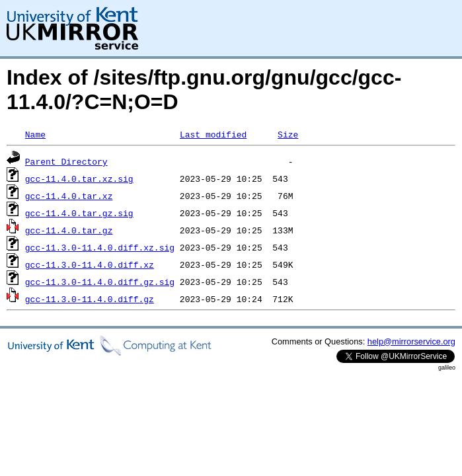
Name (35, 134)
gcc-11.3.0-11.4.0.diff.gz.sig (100, 282)
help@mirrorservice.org (411, 341)
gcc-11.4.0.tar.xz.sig (79, 178)
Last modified (213, 134)
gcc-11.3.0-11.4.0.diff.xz (90, 264)
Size (288, 134)
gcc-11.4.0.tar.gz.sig (79, 213)
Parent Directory (66, 161)
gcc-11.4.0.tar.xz (69, 196)
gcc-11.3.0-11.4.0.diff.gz (90, 299)
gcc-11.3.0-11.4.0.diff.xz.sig (100, 247)
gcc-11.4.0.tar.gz (69, 230)
